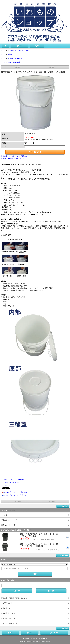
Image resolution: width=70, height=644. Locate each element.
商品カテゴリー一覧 (8, 525)
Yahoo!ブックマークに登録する (15, 492)
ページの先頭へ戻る (63, 506)
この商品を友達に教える (11, 482)
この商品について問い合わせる (13, 480)
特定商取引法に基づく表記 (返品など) (15, 156)
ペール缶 (10, 50)
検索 (37, 46)
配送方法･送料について (9, 618)
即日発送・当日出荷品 (15, 58)
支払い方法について (8, 613)
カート (20, 46)
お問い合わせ (6, 608)
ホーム (3, 50)
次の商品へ (52, 67)
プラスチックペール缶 (22, 50)
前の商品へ (18, 67)
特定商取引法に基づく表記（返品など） (16, 598)
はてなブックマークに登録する (15, 495)
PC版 (45, 638)
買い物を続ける (8, 485)
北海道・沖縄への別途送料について (14, 158)
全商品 (10, 54)
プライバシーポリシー (9, 624)
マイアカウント (7, 603)
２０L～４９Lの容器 (14, 62)
